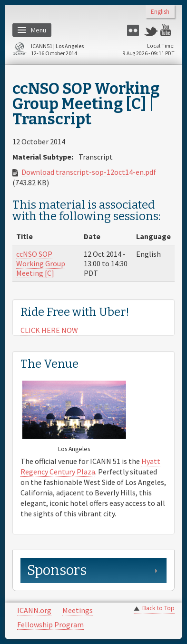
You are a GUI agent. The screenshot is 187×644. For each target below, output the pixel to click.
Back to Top (158, 608)
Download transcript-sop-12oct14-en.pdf (89, 172)
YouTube (167, 30)
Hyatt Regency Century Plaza (90, 466)
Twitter (151, 30)
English (160, 12)
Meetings (78, 610)
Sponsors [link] (57, 570)
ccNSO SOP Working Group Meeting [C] (41, 263)
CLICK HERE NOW (49, 330)
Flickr (134, 30)
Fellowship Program (50, 624)
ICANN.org (34, 610)
